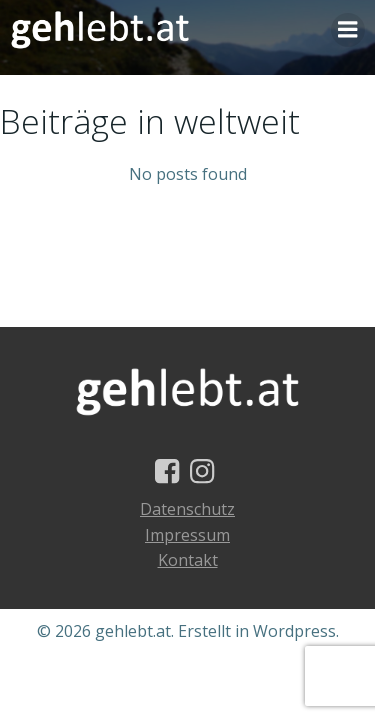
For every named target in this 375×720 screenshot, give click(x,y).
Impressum (187, 535)
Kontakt (188, 560)
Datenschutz (187, 509)
